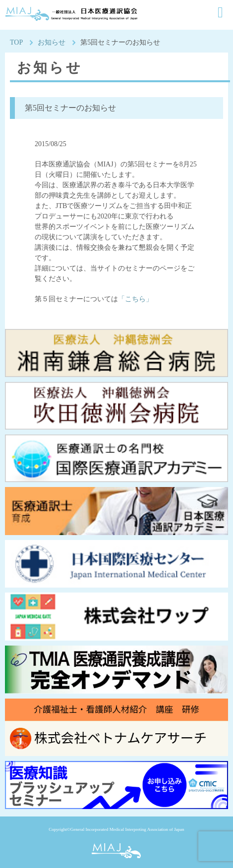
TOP (16, 42)
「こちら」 (135, 299)
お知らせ (52, 42)
